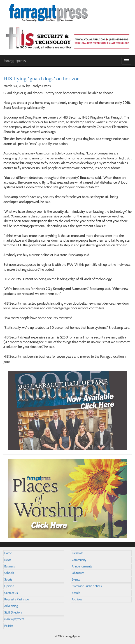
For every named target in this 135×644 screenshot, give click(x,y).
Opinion (9, 586)
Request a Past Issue (16, 599)
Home (8, 553)
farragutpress (15, 61)
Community (79, 560)
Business (9, 566)
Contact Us (11, 593)
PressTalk (77, 553)
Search (76, 593)
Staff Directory (13, 612)
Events (76, 580)
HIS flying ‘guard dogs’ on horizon (42, 79)
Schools (9, 573)
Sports (8, 580)
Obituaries (78, 573)
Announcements (82, 566)
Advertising (11, 606)
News (8, 560)
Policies (9, 626)
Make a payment (14, 619)
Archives (77, 599)
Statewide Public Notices (87, 586)
